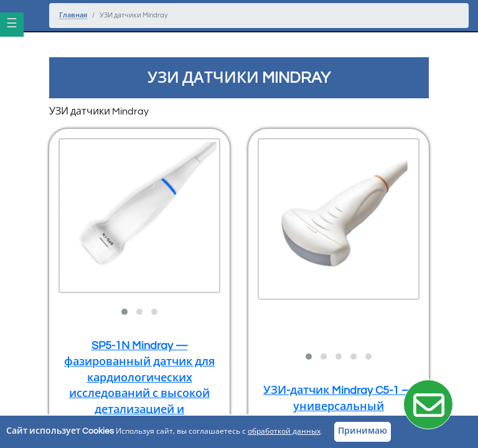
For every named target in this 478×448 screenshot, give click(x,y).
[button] (124, 312)
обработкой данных (284, 432)
